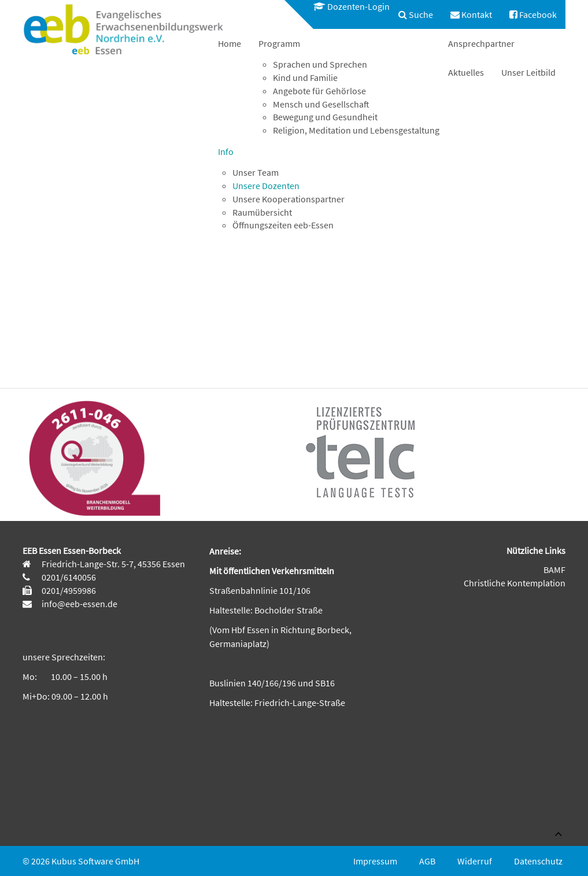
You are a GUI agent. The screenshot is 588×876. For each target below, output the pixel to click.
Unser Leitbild (528, 72)
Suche (416, 14)
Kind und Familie (305, 77)
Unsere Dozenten (266, 186)
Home (230, 43)
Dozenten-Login (352, 6)
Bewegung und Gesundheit (325, 117)
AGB (427, 861)
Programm (279, 43)
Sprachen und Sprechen (320, 64)
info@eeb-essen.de (79, 604)
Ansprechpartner (481, 43)
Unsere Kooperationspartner (289, 199)
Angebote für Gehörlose (319, 91)
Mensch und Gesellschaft (321, 104)
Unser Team (256, 172)
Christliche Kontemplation (515, 583)
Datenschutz (538, 861)
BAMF (554, 570)
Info (226, 151)
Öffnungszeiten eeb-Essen (283, 225)
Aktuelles (466, 72)
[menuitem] (346, 7)
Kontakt (471, 14)
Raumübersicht (262, 212)
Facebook (533, 14)
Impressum (375, 861)
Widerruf (475, 861)
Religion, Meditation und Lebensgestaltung (356, 130)
